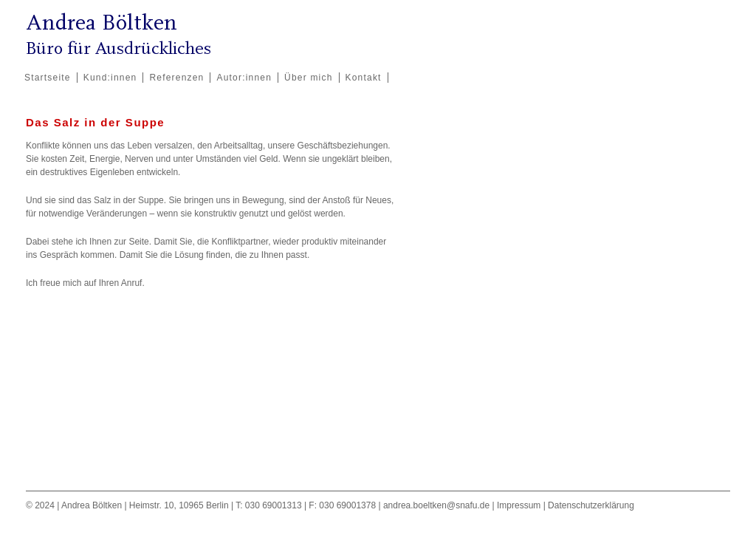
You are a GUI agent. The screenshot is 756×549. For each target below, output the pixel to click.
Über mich (308, 78)
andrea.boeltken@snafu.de (436, 505)
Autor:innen (244, 78)
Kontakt (364, 78)
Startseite (48, 78)
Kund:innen (110, 78)
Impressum (519, 505)
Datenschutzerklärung (591, 505)
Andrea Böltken (102, 22)
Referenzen (176, 78)
